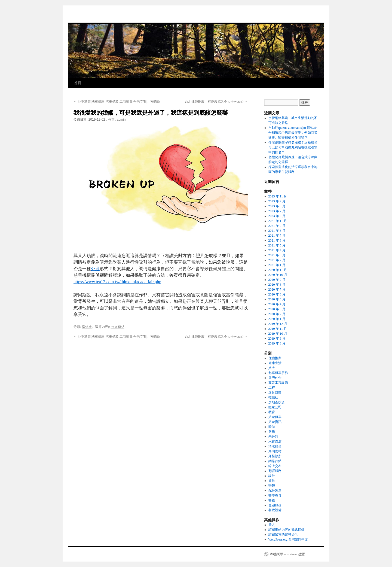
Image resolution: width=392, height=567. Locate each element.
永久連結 (118, 327)
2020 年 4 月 (277, 304)
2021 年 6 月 (277, 240)
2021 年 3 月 (277, 255)
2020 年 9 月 (277, 280)
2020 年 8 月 (277, 285)
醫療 (272, 500)
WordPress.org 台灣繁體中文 (288, 539)
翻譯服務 (275, 471)
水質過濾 (275, 441)
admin (121, 120)
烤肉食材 (275, 451)
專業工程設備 (278, 383)
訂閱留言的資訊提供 (283, 535)
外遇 (95, 269)
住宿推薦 (275, 358)
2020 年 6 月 (277, 294)
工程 (272, 388)
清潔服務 (275, 446)
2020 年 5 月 (277, 299)
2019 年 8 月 (277, 343)
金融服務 (275, 505)
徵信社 (87, 327)
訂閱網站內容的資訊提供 (286, 530)
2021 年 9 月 (277, 226)
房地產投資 (277, 402)
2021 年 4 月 (277, 250)
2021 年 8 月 (277, 231)
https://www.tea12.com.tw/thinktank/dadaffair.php (117, 282)
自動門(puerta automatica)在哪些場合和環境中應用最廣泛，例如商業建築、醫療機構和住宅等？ (293, 133)
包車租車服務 (278, 373)
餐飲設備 (275, 510)
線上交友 (275, 466)
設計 (272, 476)
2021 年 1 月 (277, 265)
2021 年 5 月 (277, 245)
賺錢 (272, 486)
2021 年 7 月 (277, 236)
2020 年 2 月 (277, 314)
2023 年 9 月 (277, 201)
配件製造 (275, 490)
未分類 (273, 437)
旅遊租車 (275, 417)
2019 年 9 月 (277, 339)
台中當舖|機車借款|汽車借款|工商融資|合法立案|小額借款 (117, 102)
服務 (272, 432)
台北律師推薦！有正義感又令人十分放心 (216, 102)
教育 (272, 412)
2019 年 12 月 (278, 324)
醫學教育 (275, 495)
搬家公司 (275, 407)
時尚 (272, 427)
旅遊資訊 (275, 422)
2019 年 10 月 (278, 334)
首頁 (78, 83)
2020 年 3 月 (277, 309)
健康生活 (275, 363)
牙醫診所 (275, 456)
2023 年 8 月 (277, 206)
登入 (272, 525)
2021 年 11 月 (278, 221)
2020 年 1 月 (277, 319)
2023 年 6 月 (277, 216)
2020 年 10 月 (278, 275)
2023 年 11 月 (278, 196)
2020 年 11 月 (278, 270)
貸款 (272, 481)
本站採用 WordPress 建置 (287, 554)
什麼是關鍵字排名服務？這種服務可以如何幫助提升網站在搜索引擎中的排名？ (293, 147)
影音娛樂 (275, 392)
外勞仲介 (275, 378)
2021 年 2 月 (277, 260)
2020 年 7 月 (277, 289)
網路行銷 (275, 461)
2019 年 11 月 (278, 329)
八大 (272, 368)
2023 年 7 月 (277, 211)
